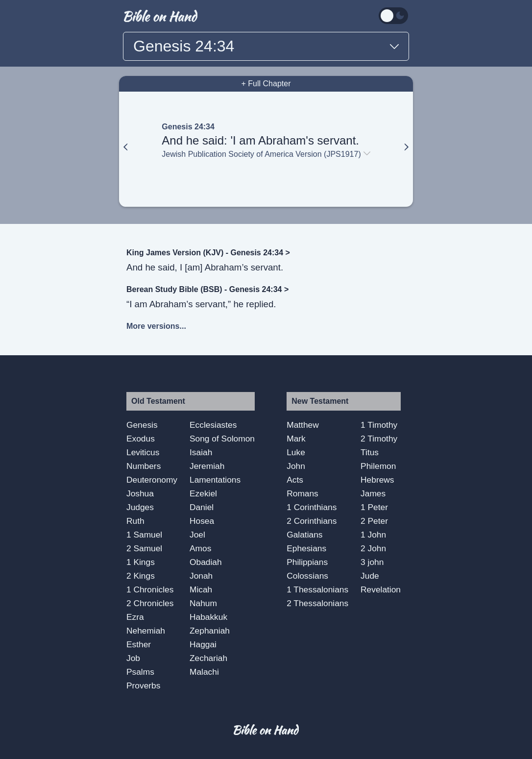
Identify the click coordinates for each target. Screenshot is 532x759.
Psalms (140, 672)
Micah (201, 589)
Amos (200, 548)
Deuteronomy (152, 480)
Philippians (307, 562)
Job (133, 658)
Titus (370, 452)
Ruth (135, 521)
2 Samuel (144, 548)
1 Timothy (379, 425)
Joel (197, 535)
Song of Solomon (222, 439)
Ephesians (306, 548)
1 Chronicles (150, 589)
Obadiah (206, 562)
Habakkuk (208, 617)
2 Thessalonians (317, 603)
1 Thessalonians (317, 589)
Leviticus (143, 452)
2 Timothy (379, 439)
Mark (296, 439)
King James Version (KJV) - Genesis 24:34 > (208, 253)
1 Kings (141, 562)
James (373, 493)
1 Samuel (144, 535)
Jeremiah (207, 466)
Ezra (135, 617)
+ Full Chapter (266, 84)
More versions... (156, 326)
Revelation (381, 589)
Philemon (378, 466)
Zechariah (208, 658)
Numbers (144, 466)
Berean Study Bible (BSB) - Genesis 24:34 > (207, 289)
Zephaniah (210, 631)
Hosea (202, 521)
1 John (373, 535)
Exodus (141, 439)
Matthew (303, 425)
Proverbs (143, 686)
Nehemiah (146, 631)
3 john (372, 562)
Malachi (204, 672)
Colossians (307, 576)
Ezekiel (203, 493)
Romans (302, 493)
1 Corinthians (312, 507)
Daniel (202, 507)
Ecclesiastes (213, 425)
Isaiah (201, 452)
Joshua (140, 493)
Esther (139, 644)
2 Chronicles (150, 603)
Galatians (304, 535)
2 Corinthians (312, 521)
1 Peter (374, 507)
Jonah (201, 576)
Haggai (203, 644)
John (296, 466)
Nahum (203, 603)
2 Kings (141, 576)
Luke (296, 452)
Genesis (142, 425)
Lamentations (215, 480)
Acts (295, 480)
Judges (140, 507)
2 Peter (374, 521)
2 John (373, 548)
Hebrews (377, 480)
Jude (370, 576)
